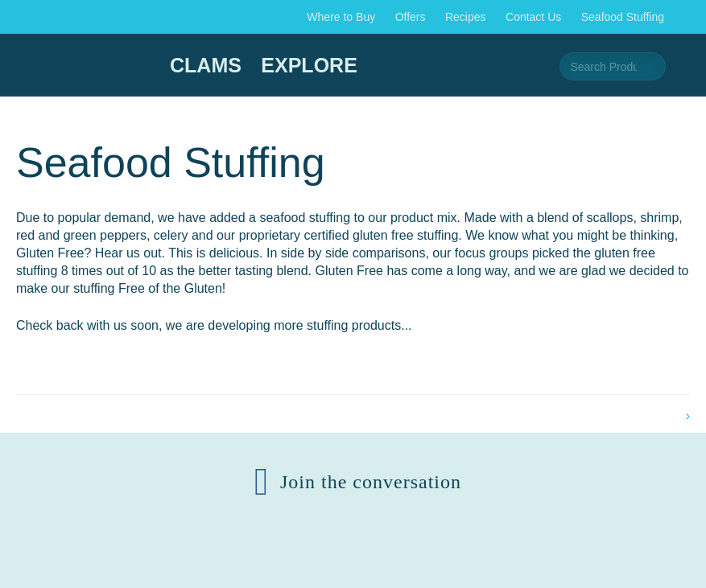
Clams (206, 65)
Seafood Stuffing (623, 17)
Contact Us (533, 17)
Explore (309, 65)
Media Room (454, 558)
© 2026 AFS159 (193, 558)
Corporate (370, 558)
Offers (411, 17)
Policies (534, 558)
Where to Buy (341, 17)
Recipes (466, 17)
